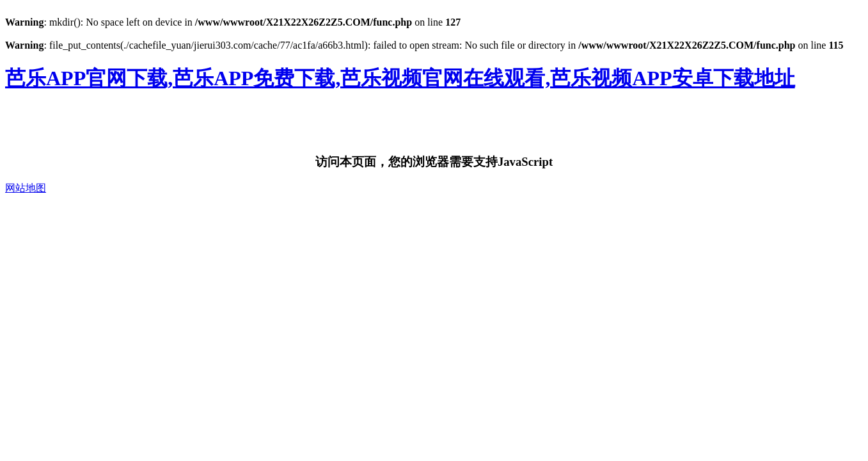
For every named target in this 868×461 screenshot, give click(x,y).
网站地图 (26, 188)
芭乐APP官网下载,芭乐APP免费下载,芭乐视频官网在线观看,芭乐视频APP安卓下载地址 (400, 78)
